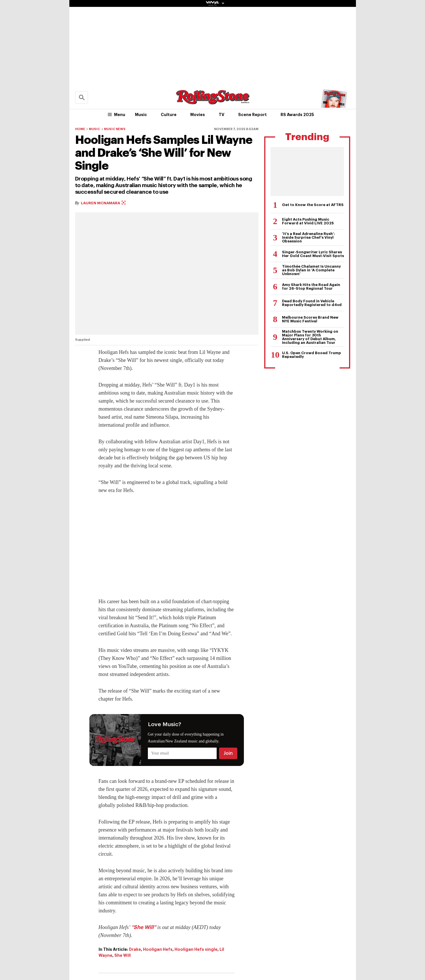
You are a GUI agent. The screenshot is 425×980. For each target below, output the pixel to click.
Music (141, 115)
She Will (123, 955)
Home (80, 129)
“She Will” (144, 927)
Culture (169, 115)
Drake (135, 949)
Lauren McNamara (103, 203)
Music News (115, 129)
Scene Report (252, 115)
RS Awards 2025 (297, 115)
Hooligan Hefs (158, 949)
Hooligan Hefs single (196, 949)
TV (222, 115)
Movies (198, 115)
